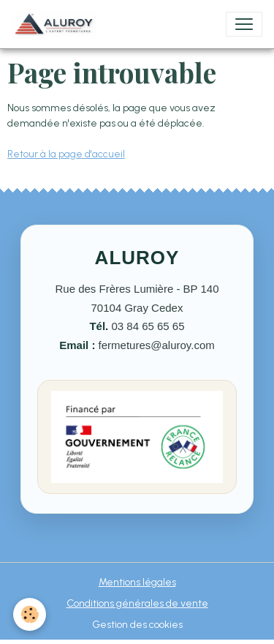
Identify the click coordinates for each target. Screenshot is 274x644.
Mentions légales (137, 582)
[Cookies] (30, 614)
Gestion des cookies (137, 625)
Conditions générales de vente (137, 603)
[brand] (57, 24)
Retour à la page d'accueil (66, 154)
